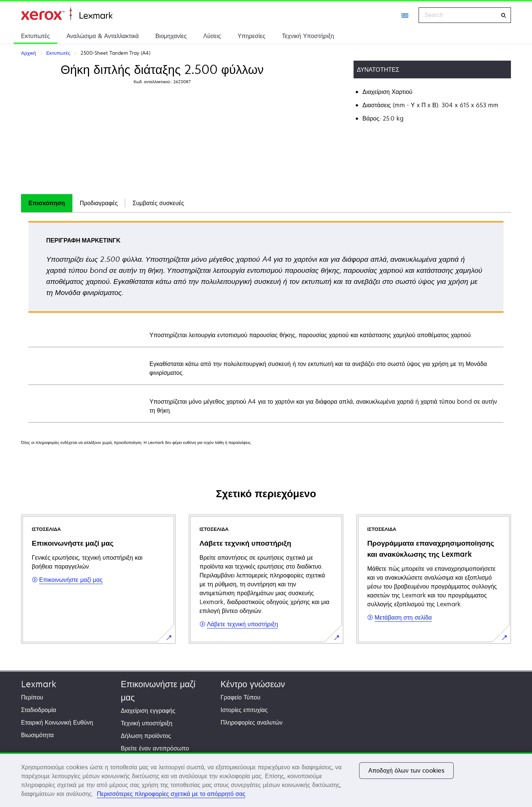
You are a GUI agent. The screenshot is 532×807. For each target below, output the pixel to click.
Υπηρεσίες (251, 36)
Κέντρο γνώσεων (253, 684)
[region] (266, 780)
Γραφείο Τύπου (241, 697)
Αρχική (67, 14)
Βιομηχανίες (171, 36)
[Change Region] (405, 15)
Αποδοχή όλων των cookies (406, 770)
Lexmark (39, 684)
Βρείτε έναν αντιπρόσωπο (155, 748)
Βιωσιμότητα (37, 735)
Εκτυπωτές (35, 36)
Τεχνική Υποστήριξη (308, 36)
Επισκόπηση (47, 203)
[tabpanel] (266, 321)
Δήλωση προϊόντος (146, 736)
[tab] (47, 203)
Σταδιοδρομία (39, 710)
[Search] (504, 15)
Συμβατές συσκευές (158, 203)
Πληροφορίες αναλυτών (252, 722)
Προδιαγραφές (99, 203)
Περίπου (32, 697)
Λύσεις (212, 36)
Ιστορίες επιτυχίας (244, 710)
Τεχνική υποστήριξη (146, 723)
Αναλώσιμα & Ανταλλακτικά (103, 36)
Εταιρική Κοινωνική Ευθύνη (57, 722)
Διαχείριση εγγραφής (148, 711)
